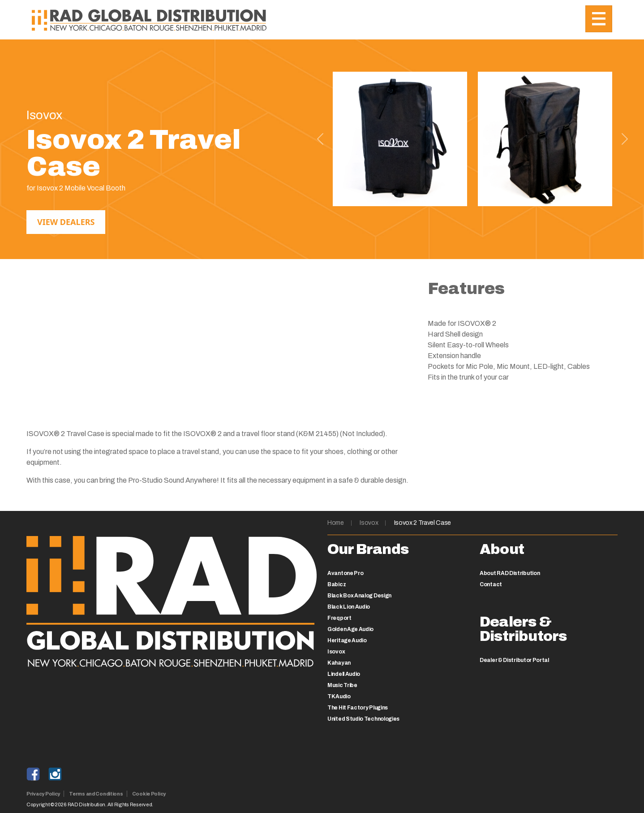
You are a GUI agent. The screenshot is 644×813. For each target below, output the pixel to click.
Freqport (339, 618)
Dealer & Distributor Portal (514, 660)
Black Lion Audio (349, 607)
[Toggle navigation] (599, 19)
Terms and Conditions (96, 794)
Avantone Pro (345, 573)
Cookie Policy (149, 794)
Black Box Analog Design (359, 596)
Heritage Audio (347, 640)
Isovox (369, 523)
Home (336, 523)
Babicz (337, 584)
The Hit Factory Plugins (358, 708)
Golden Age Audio (350, 629)
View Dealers (66, 222)
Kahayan (339, 663)
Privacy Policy (43, 794)
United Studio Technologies (363, 719)
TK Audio (339, 696)
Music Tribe (342, 685)
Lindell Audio (344, 674)
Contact (491, 584)
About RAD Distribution (510, 573)
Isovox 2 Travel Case (423, 523)
